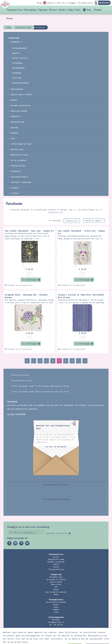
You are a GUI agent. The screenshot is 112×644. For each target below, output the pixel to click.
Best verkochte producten (56, 592)
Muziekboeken (19, 68)
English (56, 564)
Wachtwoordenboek (21, 83)
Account (56, 557)
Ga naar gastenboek (16, 414)
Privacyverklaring (56, 569)
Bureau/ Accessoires (21, 105)
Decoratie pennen (19, 111)
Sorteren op (72, 221)
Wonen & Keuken (58, 10)
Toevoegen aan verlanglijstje (20, 285)
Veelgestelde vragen (56, 559)
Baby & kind (74, 10)
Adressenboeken (20, 48)
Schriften (17, 78)
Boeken (14, 100)
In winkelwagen (30, 280)
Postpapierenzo (56, 599)
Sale (89, 10)
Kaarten (15, 127)
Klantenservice (56, 554)
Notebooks (17, 42)
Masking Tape (17, 149)
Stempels (15, 188)
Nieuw (9, 18)
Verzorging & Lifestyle (36, 10)
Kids (13, 138)
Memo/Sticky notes (20, 155)
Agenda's (16, 53)
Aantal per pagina (94, 221)
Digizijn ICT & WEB (98, 641)
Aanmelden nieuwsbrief (57, 533)
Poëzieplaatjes (18, 166)
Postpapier (16, 171)
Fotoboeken (17, 63)
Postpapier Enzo (15, 10)
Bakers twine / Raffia (22, 94)
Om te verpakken (19, 160)
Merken (98, 10)
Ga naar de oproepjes (56, 447)
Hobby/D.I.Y (17, 116)
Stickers (15, 193)
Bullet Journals (20, 58)
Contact (56, 567)
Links (56, 612)
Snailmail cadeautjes (21, 182)
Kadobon (15, 133)
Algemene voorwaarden (56, 562)
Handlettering (18, 122)
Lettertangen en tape (21, 144)
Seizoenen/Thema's (20, 177)
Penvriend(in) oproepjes (56, 602)
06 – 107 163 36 (56, 625)
